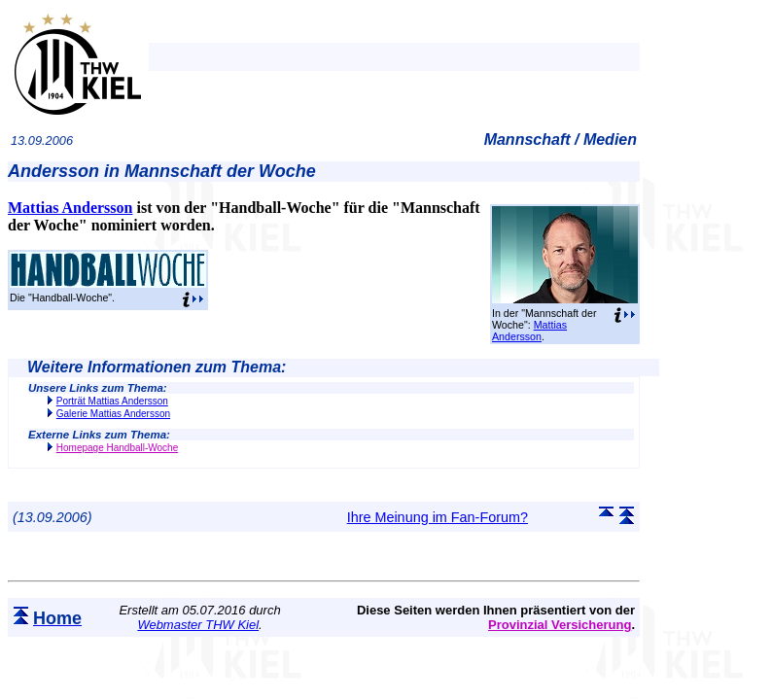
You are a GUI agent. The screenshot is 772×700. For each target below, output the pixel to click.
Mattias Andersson (529, 331)
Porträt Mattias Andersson (112, 401)
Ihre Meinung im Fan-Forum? (438, 517)
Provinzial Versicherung (560, 625)
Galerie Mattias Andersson (113, 414)
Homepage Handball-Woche (117, 448)
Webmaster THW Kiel (198, 625)
